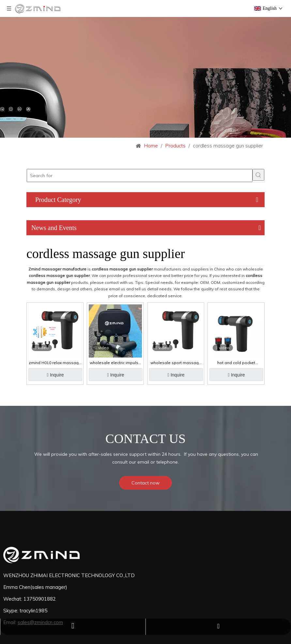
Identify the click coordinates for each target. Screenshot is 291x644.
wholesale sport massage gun (176, 363)
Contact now (145, 483)
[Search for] (140, 176)
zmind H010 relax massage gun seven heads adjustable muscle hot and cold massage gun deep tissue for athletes (55, 363)
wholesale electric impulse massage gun (115, 363)
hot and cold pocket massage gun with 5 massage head (236, 363)
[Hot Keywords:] (258, 175)
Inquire (56, 375)
